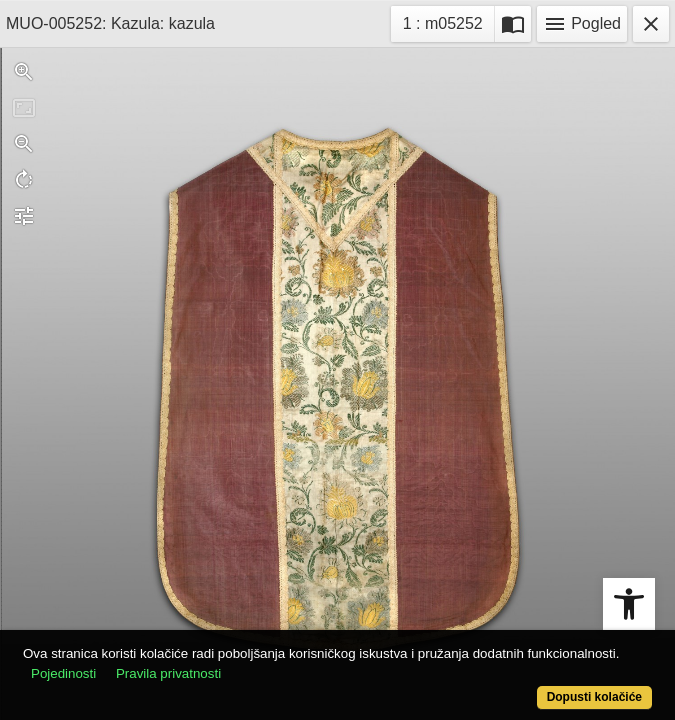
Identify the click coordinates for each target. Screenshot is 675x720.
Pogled (582, 24)
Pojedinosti (63, 673)
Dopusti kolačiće (594, 697)
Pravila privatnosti (168, 673)
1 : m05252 (448, 21)
